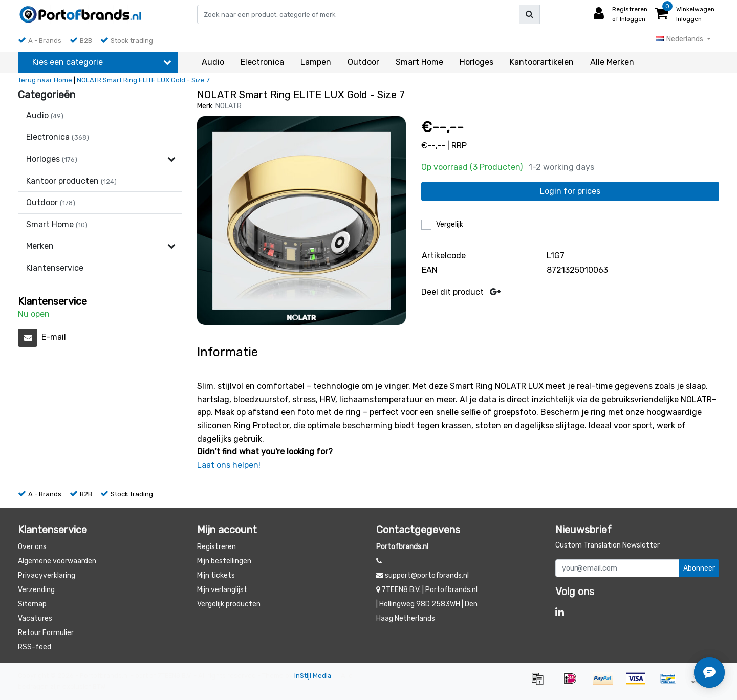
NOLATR (229, 106)
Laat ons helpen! (229, 465)
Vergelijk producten (229, 604)
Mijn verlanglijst (222, 590)
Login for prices (570, 191)
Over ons (32, 547)
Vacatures (35, 618)
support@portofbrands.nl (422, 575)
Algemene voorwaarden (57, 561)
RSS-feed (35, 647)
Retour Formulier (46, 633)
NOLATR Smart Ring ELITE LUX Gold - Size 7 (143, 80)
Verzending (36, 590)
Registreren (216, 547)
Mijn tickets (216, 575)
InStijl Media (313, 676)
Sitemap (32, 604)
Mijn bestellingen (224, 561)
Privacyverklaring (47, 575)
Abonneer (699, 568)
